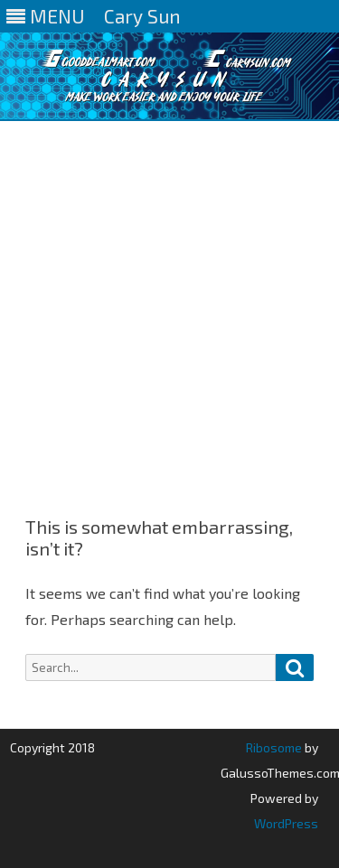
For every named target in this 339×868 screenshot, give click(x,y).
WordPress (286, 823)
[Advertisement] (169, 299)
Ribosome (274, 747)
